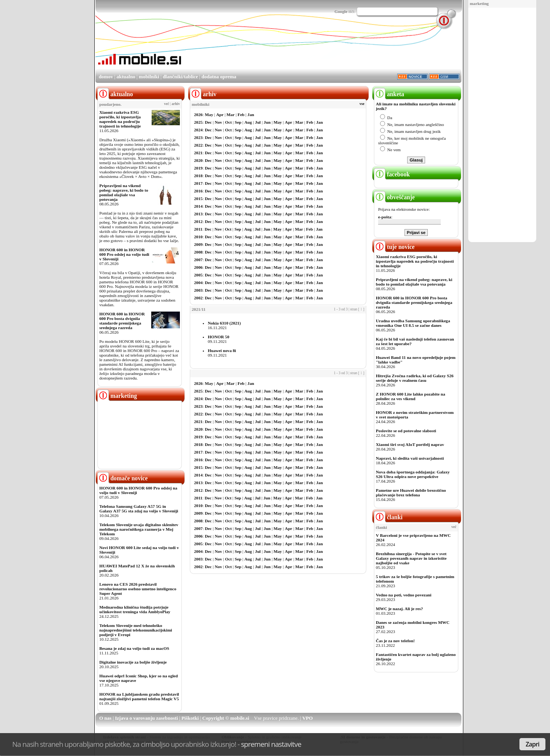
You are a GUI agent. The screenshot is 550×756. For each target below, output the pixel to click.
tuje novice (394, 247)
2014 (198, 206)
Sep (238, 122)
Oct (228, 122)
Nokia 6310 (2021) (224, 323)
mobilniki (149, 77)
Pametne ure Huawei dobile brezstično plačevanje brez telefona (411, 493)
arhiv (176, 104)
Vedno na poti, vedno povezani (404, 595)
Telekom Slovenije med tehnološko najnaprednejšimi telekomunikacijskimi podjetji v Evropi (136, 630)
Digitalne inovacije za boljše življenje (133, 662)
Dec (208, 122)
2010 (198, 237)
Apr (220, 115)
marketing (479, 3)
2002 (198, 298)
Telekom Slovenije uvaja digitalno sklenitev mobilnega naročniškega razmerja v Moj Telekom (139, 529)
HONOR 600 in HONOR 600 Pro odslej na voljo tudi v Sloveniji (124, 254)
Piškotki (190, 718)
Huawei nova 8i (222, 351)
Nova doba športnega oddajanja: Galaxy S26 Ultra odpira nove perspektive (413, 474)
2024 (198, 130)
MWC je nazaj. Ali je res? (399, 609)
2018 (198, 176)
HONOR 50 (218, 337)
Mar (231, 115)
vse (362, 104)
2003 (198, 290)
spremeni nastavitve (271, 744)
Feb (241, 115)
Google (341, 11)
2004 (198, 283)
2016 (198, 191)
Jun (267, 122)
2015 (198, 199)
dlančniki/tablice (180, 77)
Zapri (532, 744)
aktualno (126, 77)
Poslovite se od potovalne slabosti (406, 431)
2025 (198, 122)
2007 (198, 260)
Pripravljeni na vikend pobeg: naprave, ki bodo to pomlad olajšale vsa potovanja (124, 192)
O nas (105, 718)
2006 (198, 267)
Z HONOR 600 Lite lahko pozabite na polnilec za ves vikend (411, 396)
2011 (198, 229)
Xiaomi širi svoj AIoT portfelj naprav (410, 444)
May (209, 115)
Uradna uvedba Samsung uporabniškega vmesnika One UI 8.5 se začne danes (413, 323)
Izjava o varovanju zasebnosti (146, 718)
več (167, 104)
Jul (258, 122)
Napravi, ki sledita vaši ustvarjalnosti (410, 458)
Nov (218, 122)
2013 (198, 214)
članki (388, 517)
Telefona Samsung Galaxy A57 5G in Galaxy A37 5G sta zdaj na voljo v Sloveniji (139, 509)
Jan (251, 115)
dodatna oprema (219, 77)
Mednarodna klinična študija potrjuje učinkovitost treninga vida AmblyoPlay (135, 609)
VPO (307, 718)
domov (106, 77)
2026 (198, 115)
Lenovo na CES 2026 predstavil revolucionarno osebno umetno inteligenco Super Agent (138, 589)
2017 (198, 183)
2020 (198, 160)
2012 (198, 221)
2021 (198, 153)
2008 (198, 252)
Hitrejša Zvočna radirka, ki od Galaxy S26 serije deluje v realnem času (415, 378)
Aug (248, 122)
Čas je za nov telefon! (395, 641)
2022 (198, 145)
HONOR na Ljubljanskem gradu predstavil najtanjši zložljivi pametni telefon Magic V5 (139, 696)
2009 (198, 244)
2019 (198, 168)
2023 (198, 137)
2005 (198, 275)
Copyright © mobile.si (226, 718)
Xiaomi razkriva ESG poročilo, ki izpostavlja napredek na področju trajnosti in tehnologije (120, 119)
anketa (389, 94)
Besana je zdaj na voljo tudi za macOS (134, 648)
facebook (392, 174)
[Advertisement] (502, 125)
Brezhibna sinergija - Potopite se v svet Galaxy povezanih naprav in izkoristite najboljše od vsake (411, 558)
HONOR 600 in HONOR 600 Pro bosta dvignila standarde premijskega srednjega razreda (122, 321)
